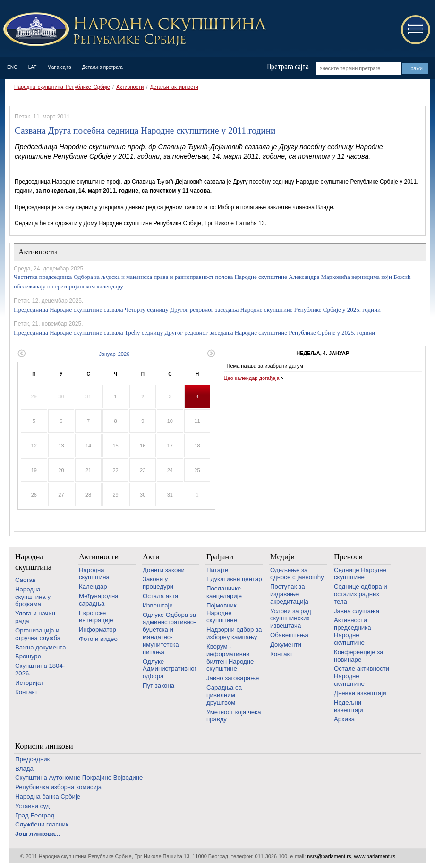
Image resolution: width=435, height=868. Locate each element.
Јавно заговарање (233, 678)
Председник (32, 759)
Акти (151, 557)
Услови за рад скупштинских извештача (291, 619)
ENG (12, 67)
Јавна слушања (357, 611)
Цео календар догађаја (252, 378)
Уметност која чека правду (234, 716)
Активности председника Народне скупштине (353, 631)
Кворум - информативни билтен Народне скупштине (230, 657)
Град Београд (35, 815)
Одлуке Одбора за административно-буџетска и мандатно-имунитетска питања (169, 633)
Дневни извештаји (360, 693)
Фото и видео (98, 639)
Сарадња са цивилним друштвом (224, 695)
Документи (286, 645)
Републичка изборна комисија (58, 787)
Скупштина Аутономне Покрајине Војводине (79, 778)
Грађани (220, 557)
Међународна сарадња (99, 600)
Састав (26, 580)
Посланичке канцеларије (224, 592)
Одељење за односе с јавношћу (297, 574)
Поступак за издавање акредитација (289, 594)
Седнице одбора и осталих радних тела (361, 594)
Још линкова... (38, 834)
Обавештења (289, 635)
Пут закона (158, 686)
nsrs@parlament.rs (329, 856)
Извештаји (158, 605)
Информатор (98, 629)
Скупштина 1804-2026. (40, 670)
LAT (33, 67)
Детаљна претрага (102, 67)
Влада (24, 769)
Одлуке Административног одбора (170, 669)
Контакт (26, 692)
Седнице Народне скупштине (360, 574)
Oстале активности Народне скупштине (362, 676)
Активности (130, 87)
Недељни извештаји (349, 706)
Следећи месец (211, 353)
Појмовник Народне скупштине (222, 613)
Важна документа (41, 647)
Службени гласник (42, 824)
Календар (93, 586)
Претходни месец (21, 353)
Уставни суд (32, 806)
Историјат (29, 683)
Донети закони (164, 570)
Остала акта (160, 596)
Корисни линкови (44, 746)
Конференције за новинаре (359, 656)
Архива (344, 719)
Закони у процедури (158, 583)
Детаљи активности (174, 87)
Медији (282, 557)
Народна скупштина (33, 562)
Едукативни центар (234, 579)
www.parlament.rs (375, 856)
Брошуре (28, 656)
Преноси (348, 557)
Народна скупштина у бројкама (33, 597)
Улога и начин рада (35, 617)
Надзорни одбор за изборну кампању (234, 633)
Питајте (217, 570)
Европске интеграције (96, 617)
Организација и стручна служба (38, 634)
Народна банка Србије (48, 796)
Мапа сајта (59, 67)
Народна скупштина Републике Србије (62, 87)
